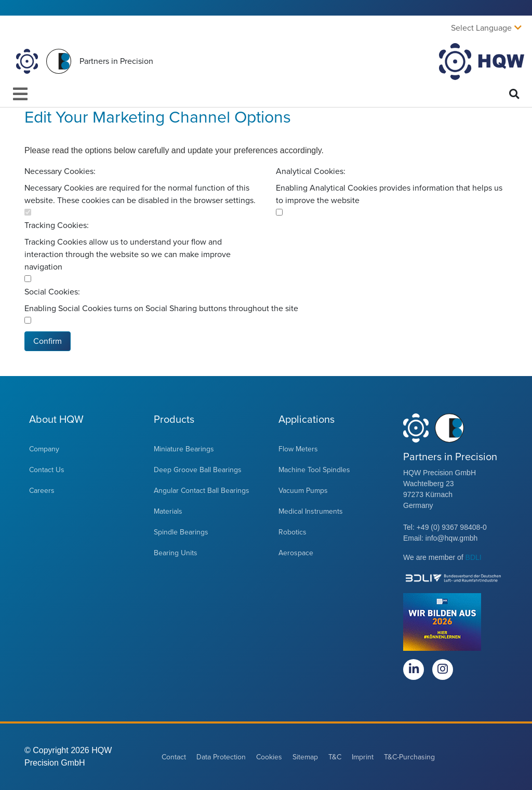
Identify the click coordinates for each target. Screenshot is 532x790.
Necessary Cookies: (60, 171)
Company (44, 449)
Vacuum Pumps (303, 491)
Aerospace (296, 553)
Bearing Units (176, 553)
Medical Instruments (311, 511)
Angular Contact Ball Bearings (202, 491)
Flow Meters (298, 449)
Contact (174, 757)
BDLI (474, 557)
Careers (42, 491)
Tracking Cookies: (57, 225)
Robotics (292, 532)
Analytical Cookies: (311, 171)
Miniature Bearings (184, 449)
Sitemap (305, 757)
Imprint (363, 757)
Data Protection (221, 757)
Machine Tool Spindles (314, 470)
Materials (168, 511)
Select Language (481, 28)
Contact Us (47, 470)
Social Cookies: (52, 292)
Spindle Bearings (181, 532)
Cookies (269, 757)
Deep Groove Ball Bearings (198, 470)
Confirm (48, 341)
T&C (335, 757)
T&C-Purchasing (409, 757)
